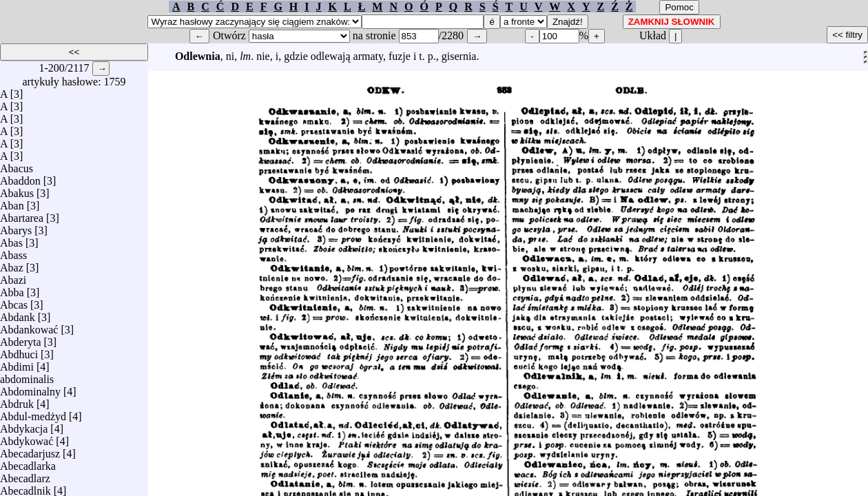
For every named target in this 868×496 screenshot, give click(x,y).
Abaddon (20, 177)
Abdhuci (19, 351)
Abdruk (17, 401)
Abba (12, 289)
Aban (12, 202)
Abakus (17, 190)
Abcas (14, 301)
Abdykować (27, 438)
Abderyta (21, 339)
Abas (11, 239)
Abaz (12, 264)
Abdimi (17, 363)
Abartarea (22, 215)
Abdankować (29, 326)
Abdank (18, 314)
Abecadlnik (25, 487)
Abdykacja (24, 425)
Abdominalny (30, 388)
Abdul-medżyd (33, 413)
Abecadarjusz (30, 450)
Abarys (16, 227)
